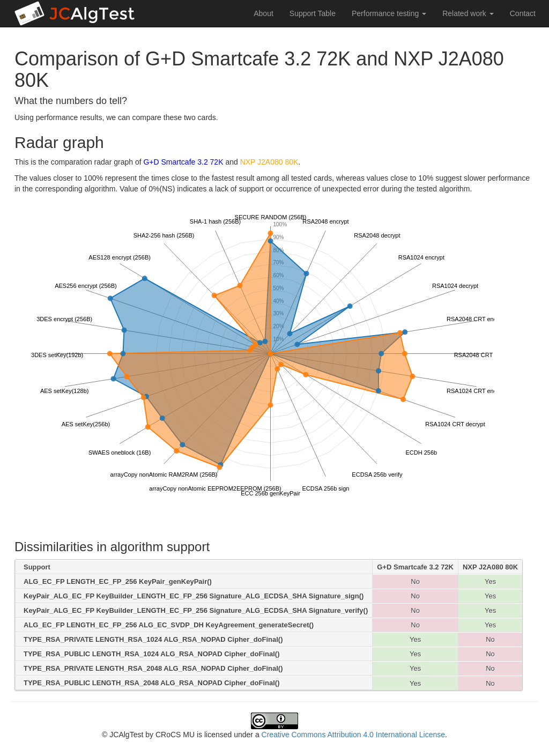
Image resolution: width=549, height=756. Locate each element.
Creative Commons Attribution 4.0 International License (353, 735)
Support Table (313, 13)
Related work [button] (468, 13)
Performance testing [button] (389, 13)
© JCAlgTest (123, 735)
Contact (523, 13)
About (264, 13)
